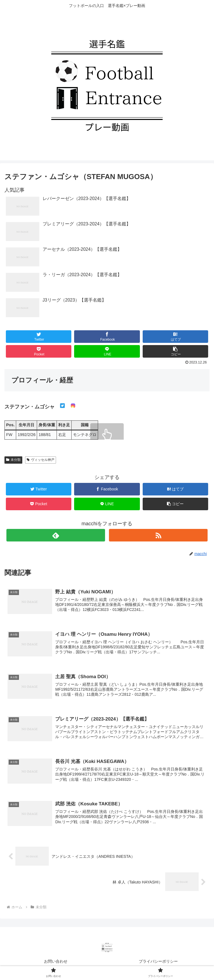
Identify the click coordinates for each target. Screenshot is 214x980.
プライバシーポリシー (158, 962)
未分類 (13, 460)
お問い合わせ (56, 962)
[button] (176, 351)
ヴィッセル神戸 (41, 460)
